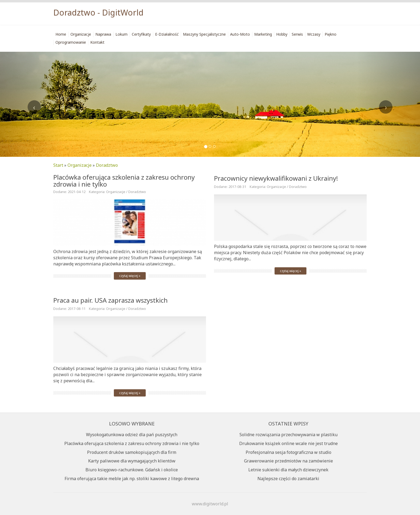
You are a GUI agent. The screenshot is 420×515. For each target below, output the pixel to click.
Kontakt (97, 42)
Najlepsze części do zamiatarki (288, 479)
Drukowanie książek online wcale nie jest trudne (288, 443)
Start (58, 165)
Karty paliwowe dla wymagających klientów (132, 461)
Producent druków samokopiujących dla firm (132, 452)
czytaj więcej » (130, 276)
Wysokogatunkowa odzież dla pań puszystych (132, 435)
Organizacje (80, 165)
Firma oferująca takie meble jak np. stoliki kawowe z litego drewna (132, 479)
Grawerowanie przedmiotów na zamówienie (288, 461)
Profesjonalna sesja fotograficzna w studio (288, 452)
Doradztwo (107, 165)
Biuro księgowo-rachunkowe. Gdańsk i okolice (132, 470)
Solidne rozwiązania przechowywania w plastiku (288, 435)
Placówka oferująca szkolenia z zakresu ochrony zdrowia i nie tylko (124, 181)
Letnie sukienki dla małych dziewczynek (288, 470)
